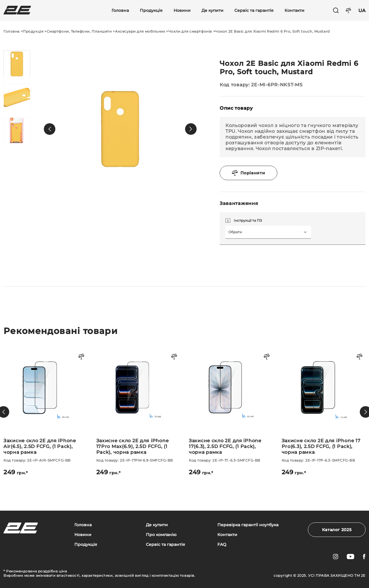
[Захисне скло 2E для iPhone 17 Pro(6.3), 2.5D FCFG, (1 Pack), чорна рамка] (324, 412)
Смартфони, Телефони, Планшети (79, 31)
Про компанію (161, 535)
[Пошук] (336, 10)
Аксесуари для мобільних (140, 31)
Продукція (151, 11)
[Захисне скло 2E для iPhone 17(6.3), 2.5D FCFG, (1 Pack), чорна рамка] (231, 412)
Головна (120, 11)
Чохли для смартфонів (190, 31)
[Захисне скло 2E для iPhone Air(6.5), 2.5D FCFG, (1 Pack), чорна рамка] (46, 412)
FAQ (222, 545)
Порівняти (248, 173)
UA (362, 11)
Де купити (212, 11)
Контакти (294, 11)
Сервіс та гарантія (254, 11)
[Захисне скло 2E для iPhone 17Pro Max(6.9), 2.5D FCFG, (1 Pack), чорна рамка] (138, 412)
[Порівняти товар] (82, 357)
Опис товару (236, 108)
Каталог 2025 (337, 530)
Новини (182, 11)
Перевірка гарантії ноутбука (248, 525)
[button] (50, 129)
